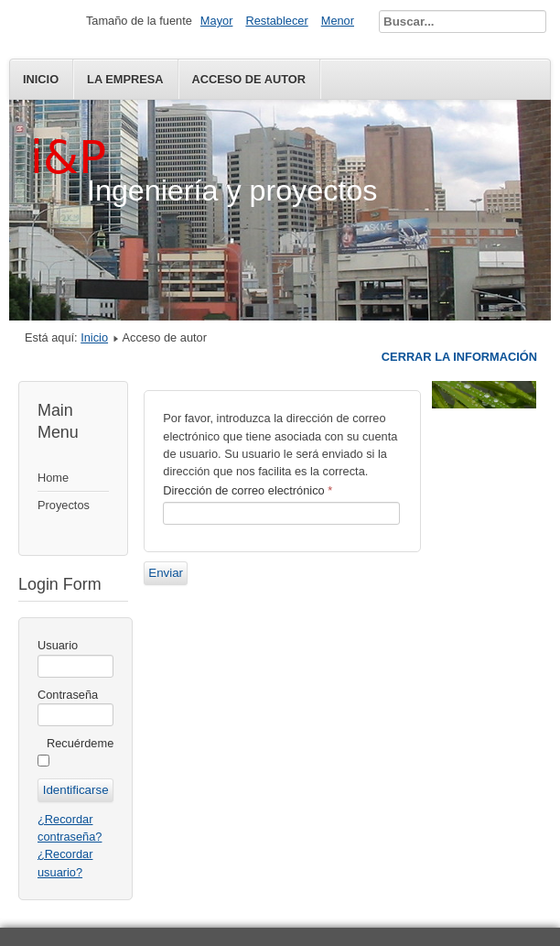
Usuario (58, 645)
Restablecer (276, 21)
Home (53, 478)
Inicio (41, 79)
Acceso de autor (249, 79)
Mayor (217, 21)
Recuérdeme (80, 743)
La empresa (125, 79)
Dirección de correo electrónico (248, 490)
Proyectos (64, 505)
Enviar (166, 573)
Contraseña (68, 695)
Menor (338, 21)
